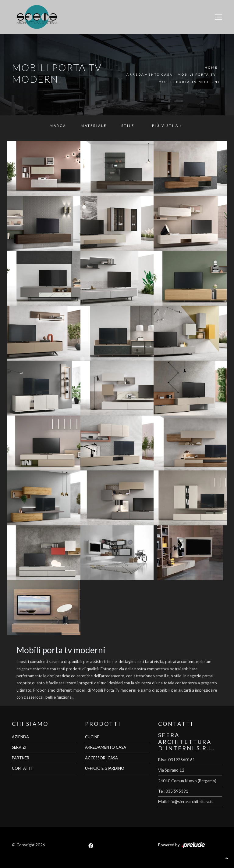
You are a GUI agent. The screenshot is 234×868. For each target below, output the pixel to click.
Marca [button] (58, 126)
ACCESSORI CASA (101, 758)
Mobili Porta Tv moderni (189, 82)
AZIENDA (20, 737)
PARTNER (21, 758)
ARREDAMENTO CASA (106, 747)
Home (211, 67)
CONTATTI (22, 768)
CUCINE (92, 737)
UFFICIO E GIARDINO (105, 768)
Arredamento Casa (150, 74)
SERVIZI (19, 747)
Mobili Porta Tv (197, 74)
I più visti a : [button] (165, 126)
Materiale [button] (94, 126)
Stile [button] (128, 126)
